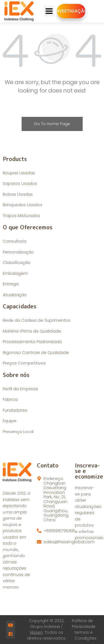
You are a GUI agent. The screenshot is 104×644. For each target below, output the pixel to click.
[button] (71, 11)
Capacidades (20, 306)
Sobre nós (16, 375)
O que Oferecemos (28, 227)
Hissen (36, 632)
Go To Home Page (52, 124)
